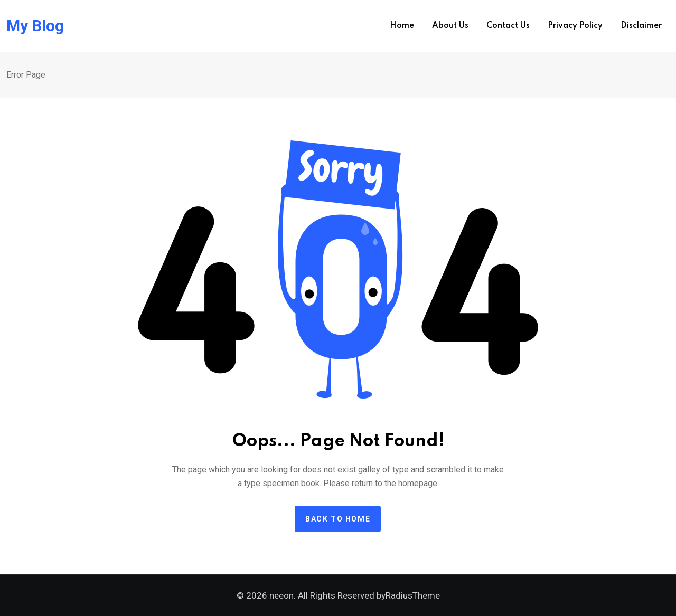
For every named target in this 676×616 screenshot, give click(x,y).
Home (402, 26)
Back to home (338, 519)
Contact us (508, 26)
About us (450, 26)
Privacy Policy (575, 26)
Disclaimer (641, 26)
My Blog (35, 26)
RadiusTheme (413, 595)
